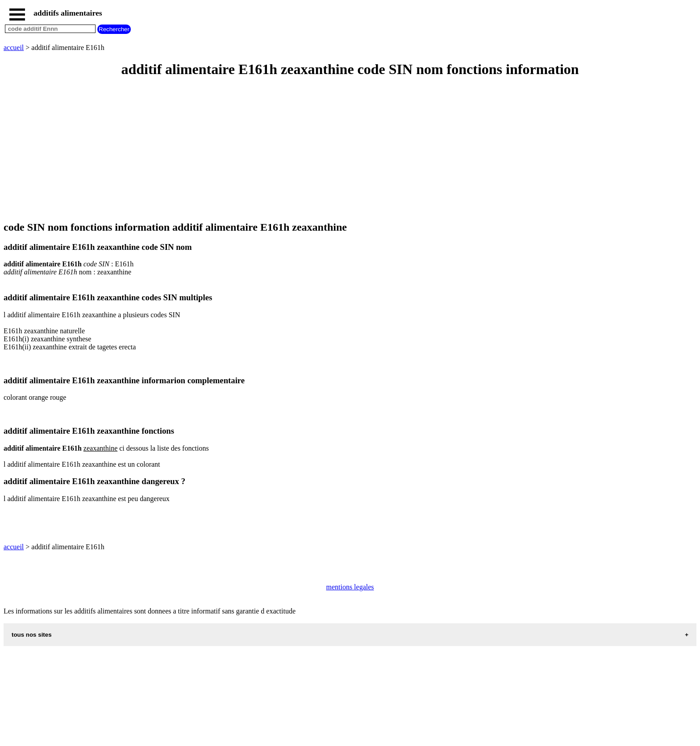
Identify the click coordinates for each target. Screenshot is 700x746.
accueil (14, 48)
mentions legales (350, 587)
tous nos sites (32, 635)
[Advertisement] (271, 150)
